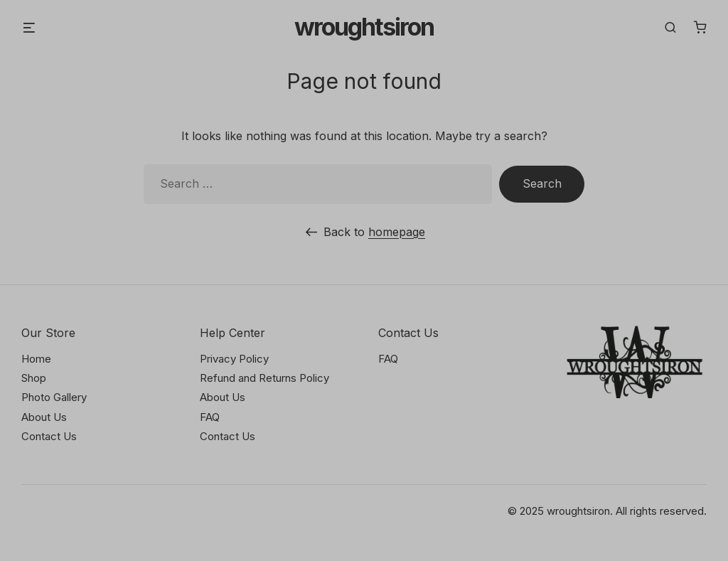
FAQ (210, 417)
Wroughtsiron (364, 27)
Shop (34, 378)
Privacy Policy (234, 359)
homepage (397, 232)
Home (36, 359)
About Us (44, 417)
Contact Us (49, 436)
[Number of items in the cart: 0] (700, 27)
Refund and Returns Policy (264, 378)
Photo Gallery (54, 397)
